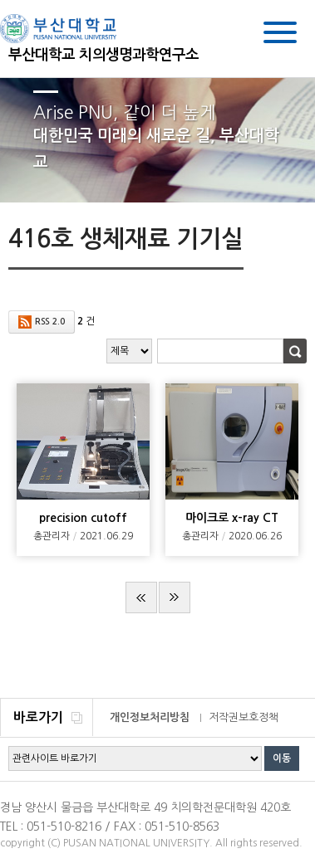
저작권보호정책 (244, 717)
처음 (141, 597)
